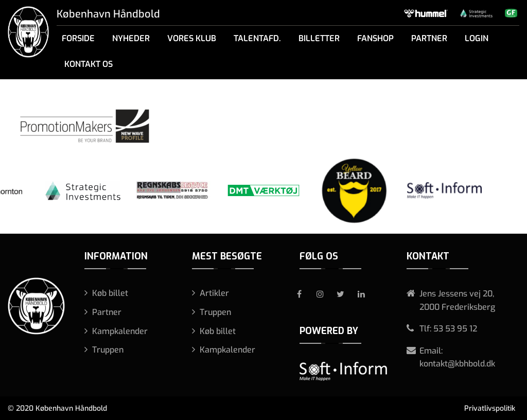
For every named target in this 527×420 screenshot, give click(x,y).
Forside (78, 38)
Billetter (319, 38)
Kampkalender (120, 331)
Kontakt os (89, 64)
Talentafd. (257, 38)
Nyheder (131, 38)
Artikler (214, 293)
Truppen (108, 350)
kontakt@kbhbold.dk (457, 364)
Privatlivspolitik (490, 408)
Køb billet (110, 293)
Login (477, 38)
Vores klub (192, 38)
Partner (429, 38)
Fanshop (375, 38)
